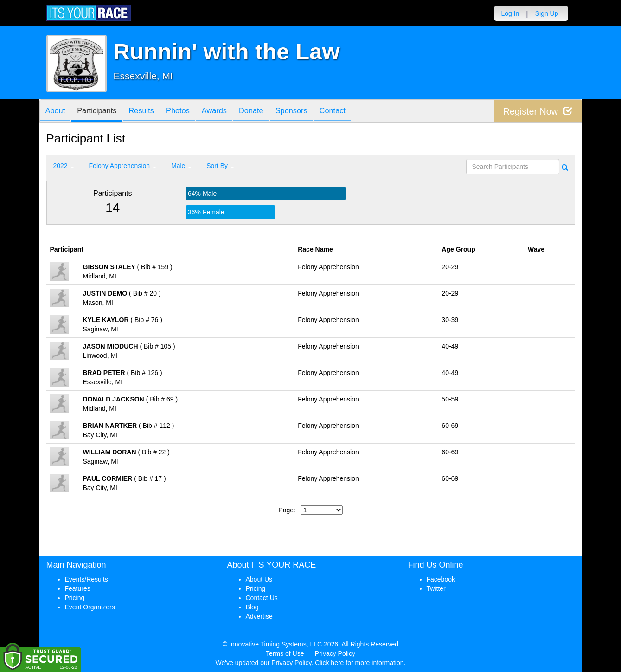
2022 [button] (64, 166)
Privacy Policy (335, 653)
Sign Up (547, 13)
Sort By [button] (220, 166)
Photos (190, 112)
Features (78, 588)
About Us (259, 579)
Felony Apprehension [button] (123, 166)
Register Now (537, 111)
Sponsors (314, 112)
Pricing (75, 598)
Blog (252, 607)
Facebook (441, 579)
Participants (102, 112)
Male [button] (181, 166)
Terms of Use (285, 653)
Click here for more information (359, 663)
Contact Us (262, 598)
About (57, 112)
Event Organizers (90, 607)
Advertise (259, 616)
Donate (270, 112)
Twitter (436, 588)
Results (150, 112)
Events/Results (86, 579)
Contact (359, 112)
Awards (230, 112)
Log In (510, 13)
